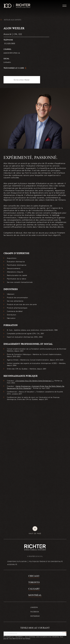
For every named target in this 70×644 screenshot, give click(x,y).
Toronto (34, 582)
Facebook (35, 612)
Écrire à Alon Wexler (22, 80)
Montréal (35, 595)
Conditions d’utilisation (17, 561)
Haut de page (35, 533)
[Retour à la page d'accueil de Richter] (35, 547)
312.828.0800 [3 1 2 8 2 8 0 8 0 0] (9, 43)
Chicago (34, 576)
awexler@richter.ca (12, 53)
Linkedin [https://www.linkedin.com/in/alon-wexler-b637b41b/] (7, 62)
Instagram (35, 616)
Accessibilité (12, 564)
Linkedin (34, 607)
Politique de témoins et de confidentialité (46, 561)
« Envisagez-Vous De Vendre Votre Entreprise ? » (34, 381)
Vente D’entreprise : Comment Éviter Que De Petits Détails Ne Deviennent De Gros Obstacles (36, 387)
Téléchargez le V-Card (14, 68)
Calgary (34, 589)
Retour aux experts (13, 20)
